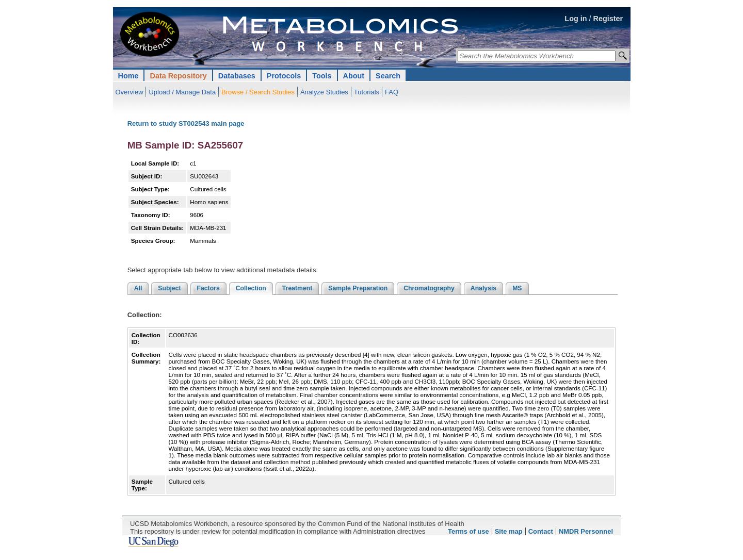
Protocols (284, 76)
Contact (541, 531)
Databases (237, 76)
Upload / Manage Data (182, 92)
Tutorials (367, 92)
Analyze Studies (324, 92)
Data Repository (178, 76)
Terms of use (469, 531)
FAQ (392, 92)
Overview (130, 92)
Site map (509, 531)
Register (608, 19)
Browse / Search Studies (258, 92)
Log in (576, 19)
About (354, 76)
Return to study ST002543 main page (186, 123)
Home (128, 76)
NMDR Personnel (586, 531)
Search (388, 76)
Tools (322, 76)
